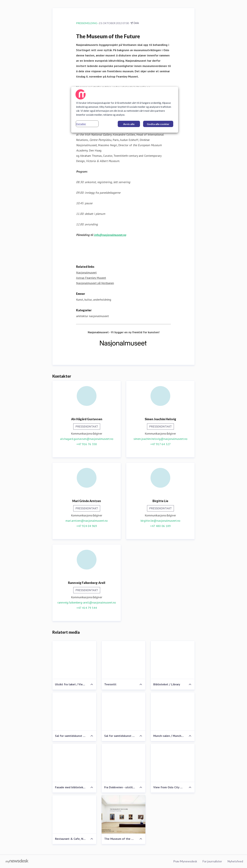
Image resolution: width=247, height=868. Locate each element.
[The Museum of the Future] (124, 814)
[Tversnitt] (124, 660)
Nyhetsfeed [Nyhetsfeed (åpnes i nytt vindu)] (235, 861)
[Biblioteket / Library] (173, 660)
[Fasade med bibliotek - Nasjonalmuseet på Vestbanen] (74, 763)
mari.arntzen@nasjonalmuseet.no (87, 521)
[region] (125, 110)
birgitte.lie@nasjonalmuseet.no (160, 521)
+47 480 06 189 (160, 526)
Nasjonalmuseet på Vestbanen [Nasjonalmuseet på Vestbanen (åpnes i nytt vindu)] (95, 283)
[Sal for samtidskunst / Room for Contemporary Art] (124, 711)
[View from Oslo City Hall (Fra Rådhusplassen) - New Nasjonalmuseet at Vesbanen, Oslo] (173, 763)
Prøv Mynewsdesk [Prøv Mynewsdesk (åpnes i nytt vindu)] (185, 861)
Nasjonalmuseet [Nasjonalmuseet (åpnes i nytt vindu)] (86, 272)
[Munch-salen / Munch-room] (173, 711)
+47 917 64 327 (160, 444)
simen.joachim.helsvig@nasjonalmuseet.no (160, 439)
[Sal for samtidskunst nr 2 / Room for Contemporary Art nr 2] (74, 711)
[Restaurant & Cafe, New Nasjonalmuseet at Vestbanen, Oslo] (74, 814)
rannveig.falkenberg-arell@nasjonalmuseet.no (87, 602)
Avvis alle (129, 124)
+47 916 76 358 (87, 444)
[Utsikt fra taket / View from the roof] (74, 660)
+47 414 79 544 (87, 608)
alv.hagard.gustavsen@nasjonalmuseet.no (87, 439)
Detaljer (81, 124)
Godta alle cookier (158, 124)
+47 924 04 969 (87, 526)
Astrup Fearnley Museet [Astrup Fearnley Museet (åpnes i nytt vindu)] (91, 278)
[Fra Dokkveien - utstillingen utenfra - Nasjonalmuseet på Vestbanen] (124, 763)
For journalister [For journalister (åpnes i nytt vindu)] (212, 861)
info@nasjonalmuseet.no (110, 235)
